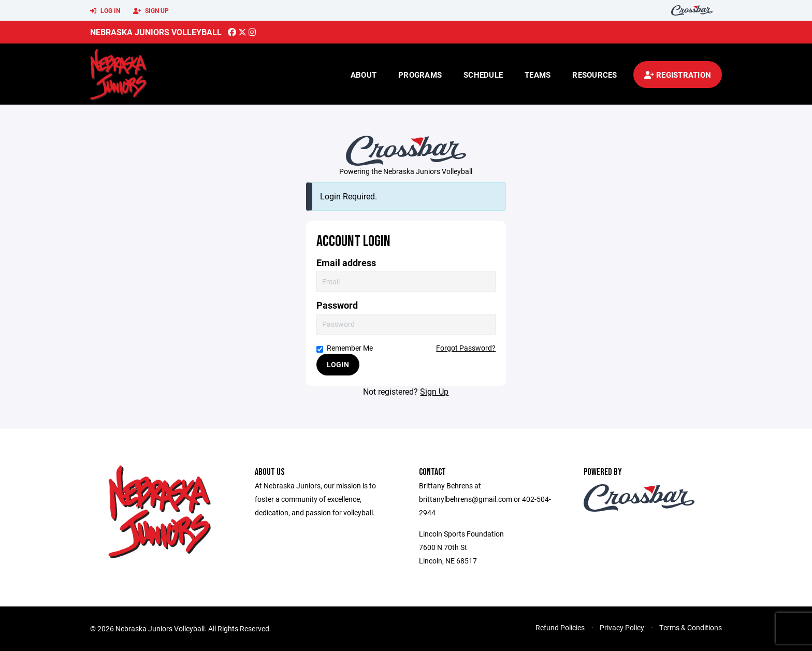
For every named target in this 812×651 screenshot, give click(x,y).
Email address (346, 263)
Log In (105, 11)
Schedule (483, 75)
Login (338, 364)
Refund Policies (560, 627)
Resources (594, 75)
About (364, 75)
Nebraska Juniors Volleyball (156, 32)
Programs (420, 75)
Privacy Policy (622, 627)
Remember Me (345, 348)
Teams (538, 75)
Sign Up (151, 11)
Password (337, 305)
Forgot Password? (466, 348)
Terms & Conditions (691, 627)
